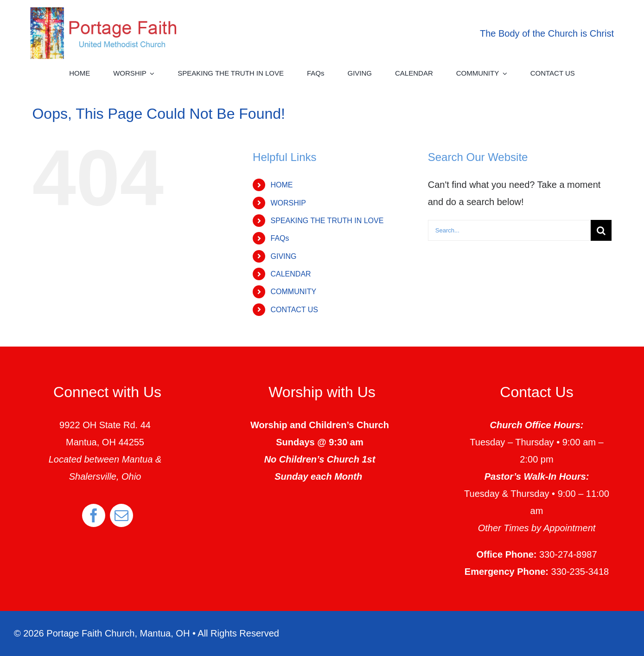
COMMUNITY (293, 292)
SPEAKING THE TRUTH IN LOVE (327, 221)
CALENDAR (290, 274)
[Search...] (510, 230)
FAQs (280, 238)
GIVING (283, 256)
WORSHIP (288, 203)
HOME (281, 185)
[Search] (601, 230)
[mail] (121, 515)
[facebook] (94, 515)
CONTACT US (294, 310)
